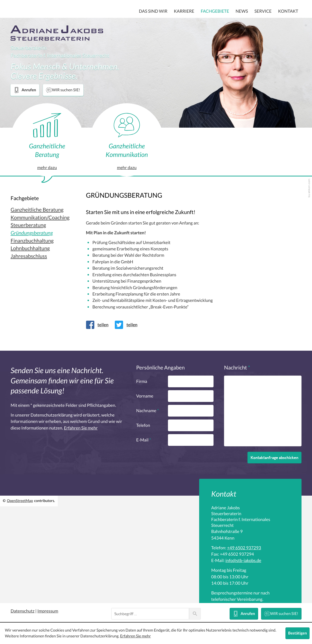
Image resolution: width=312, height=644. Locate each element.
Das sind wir (153, 11)
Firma (142, 381)
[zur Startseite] (57, 33)
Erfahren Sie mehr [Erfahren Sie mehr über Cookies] (136, 636)
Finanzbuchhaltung (32, 241)
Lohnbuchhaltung (30, 249)
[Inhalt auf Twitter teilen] (128, 325)
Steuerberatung (28, 225)
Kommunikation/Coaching (40, 218)
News (242, 11)
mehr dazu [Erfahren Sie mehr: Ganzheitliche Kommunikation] (127, 164)
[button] (25, 90)
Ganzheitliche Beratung (37, 210)
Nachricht (237, 368)
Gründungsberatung (32, 233)
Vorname (145, 396)
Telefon (143, 425)
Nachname (148, 411)
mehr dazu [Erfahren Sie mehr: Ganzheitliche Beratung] (47, 168)
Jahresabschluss (29, 256)
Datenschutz (22, 611)
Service (263, 11)
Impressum (48, 611)
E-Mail (144, 440)
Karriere (184, 11)
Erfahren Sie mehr (81, 428)
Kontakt (288, 11)
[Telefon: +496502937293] (244, 548)
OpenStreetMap (20, 501)
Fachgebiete (215, 11)
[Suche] (150, 614)
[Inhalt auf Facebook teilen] (99, 325)
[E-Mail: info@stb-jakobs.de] (243, 561)
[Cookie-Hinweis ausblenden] (297, 633)
